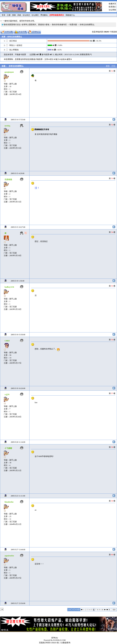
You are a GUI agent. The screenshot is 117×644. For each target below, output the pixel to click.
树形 (108, 66)
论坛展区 (35, 15)
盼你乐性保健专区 (59, 25)
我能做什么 (70, 15)
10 (102, 610)
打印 (113, 66)
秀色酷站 (44, 15)
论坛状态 (26, 15)
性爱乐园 (73, 25)
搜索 (14, 15)
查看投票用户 (86, 55)
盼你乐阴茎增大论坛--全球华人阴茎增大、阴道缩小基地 (27, 25)
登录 (4, 15)
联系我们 (112, 7)
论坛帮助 (112, 10)
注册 (9, 15)
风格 (19, 15)
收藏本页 (112, 4)
